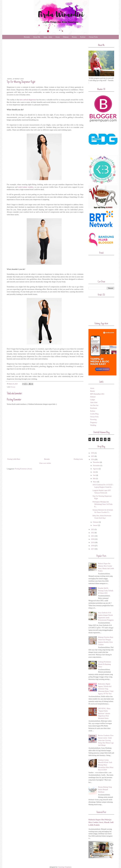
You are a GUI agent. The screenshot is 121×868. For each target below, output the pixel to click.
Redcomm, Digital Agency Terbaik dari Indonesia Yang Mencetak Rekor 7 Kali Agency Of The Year (106, 689)
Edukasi (66, 37)
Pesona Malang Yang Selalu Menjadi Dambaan (105, 790)
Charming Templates (65, 867)
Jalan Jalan (94, 402)
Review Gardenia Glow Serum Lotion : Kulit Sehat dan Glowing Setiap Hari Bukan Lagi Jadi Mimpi (106, 740)
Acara (58, 37)
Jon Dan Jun (94, 405)
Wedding (93, 425)
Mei (94, 479)
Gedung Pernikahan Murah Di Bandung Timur (105, 664)
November (97, 466)
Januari (95, 525)
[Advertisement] (45, 61)
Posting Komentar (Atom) (23, 469)
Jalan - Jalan (48, 37)
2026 (93, 453)
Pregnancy (94, 422)
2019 (93, 542)
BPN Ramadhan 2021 (97, 394)
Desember (96, 462)
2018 (93, 546)
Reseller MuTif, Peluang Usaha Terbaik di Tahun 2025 (106, 591)
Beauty (74, 37)
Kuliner (83, 37)
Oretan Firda (93, 37)
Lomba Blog (94, 414)
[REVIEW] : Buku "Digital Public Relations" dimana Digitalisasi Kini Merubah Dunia (104, 713)
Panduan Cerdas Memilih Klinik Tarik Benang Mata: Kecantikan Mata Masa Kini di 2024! (106, 765)
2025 (93, 456)
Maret (95, 482)
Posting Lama (78, 459)
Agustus (96, 469)
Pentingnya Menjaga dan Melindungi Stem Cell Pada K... (102, 504)
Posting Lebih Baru (14, 459)
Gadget (93, 400)
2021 (93, 536)
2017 (93, 549)
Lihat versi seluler (45, 463)
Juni (94, 475)
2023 (93, 529)
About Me (37, 37)
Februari (96, 522)
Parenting (93, 420)
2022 (93, 533)
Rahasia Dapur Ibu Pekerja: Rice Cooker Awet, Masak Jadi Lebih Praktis (101, 822)
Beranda (27, 37)
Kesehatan (94, 408)
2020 (93, 539)
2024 (93, 459)
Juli (94, 472)
